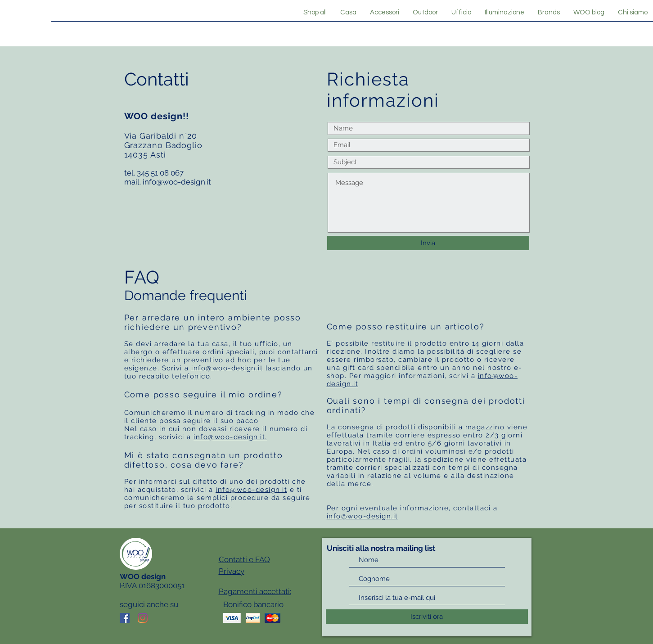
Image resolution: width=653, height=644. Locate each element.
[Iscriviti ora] (427, 617)
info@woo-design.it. (230, 437)
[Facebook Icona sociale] (125, 618)
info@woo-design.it (177, 182)
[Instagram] (143, 618)
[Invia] (428, 243)
